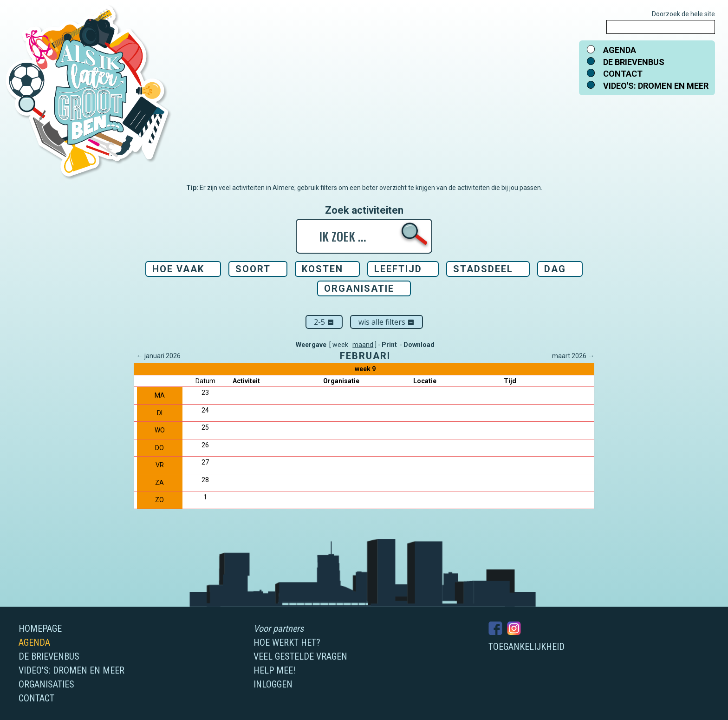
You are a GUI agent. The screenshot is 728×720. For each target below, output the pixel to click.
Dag (555, 269)
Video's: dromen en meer (656, 86)
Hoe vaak (178, 269)
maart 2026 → (573, 356)
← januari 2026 (159, 356)
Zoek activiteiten (364, 210)
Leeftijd (398, 269)
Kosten (322, 269)
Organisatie (359, 288)
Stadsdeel (483, 269)
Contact (623, 74)
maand (363, 345)
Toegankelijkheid (526, 647)
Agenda (620, 50)
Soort (253, 269)
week (340, 345)
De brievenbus (634, 62)
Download (419, 345)
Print (389, 345)
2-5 (324, 322)
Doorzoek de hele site (683, 14)
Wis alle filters (387, 322)
